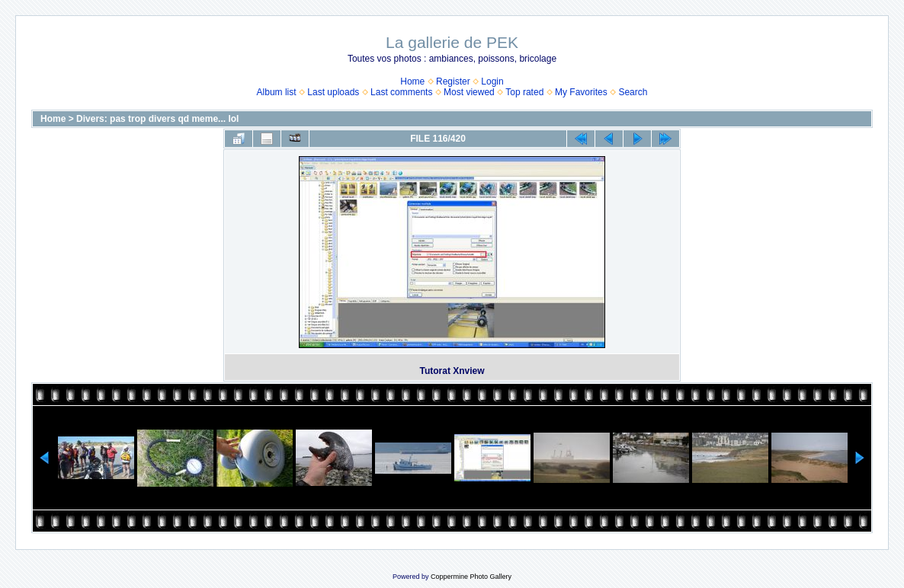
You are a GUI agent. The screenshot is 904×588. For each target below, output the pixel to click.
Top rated (524, 92)
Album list (277, 92)
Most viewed (469, 92)
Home (412, 81)
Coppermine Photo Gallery (471, 577)
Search (633, 92)
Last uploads (333, 92)
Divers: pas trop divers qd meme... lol (157, 119)
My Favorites (581, 92)
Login (492, 81)
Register (453, 81)
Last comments (401, 92)
